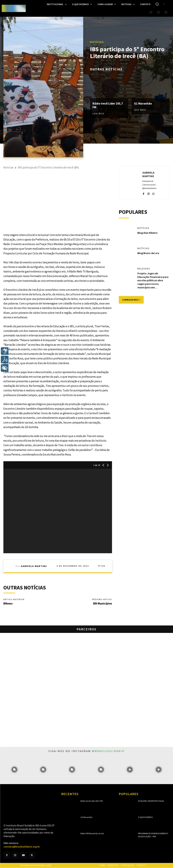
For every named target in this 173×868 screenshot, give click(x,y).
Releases (144, 269)
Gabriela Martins (34, 566)
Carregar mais (131, 300)
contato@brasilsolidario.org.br (22, 847)
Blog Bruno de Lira (148, 253)
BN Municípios (103, 603)
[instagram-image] (14, 770)
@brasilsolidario (108, 751)
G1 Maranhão (143, 104)
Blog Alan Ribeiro (147, 233)
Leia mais (98, 114)
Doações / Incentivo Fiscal (151, 801)
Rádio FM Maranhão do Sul (92, 833)
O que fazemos (145, 817)
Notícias (97, 42)
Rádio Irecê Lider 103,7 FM (108, 105)
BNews (8, 603)
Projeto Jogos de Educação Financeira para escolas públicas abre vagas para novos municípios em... (153, 280)
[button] (157, 4)
